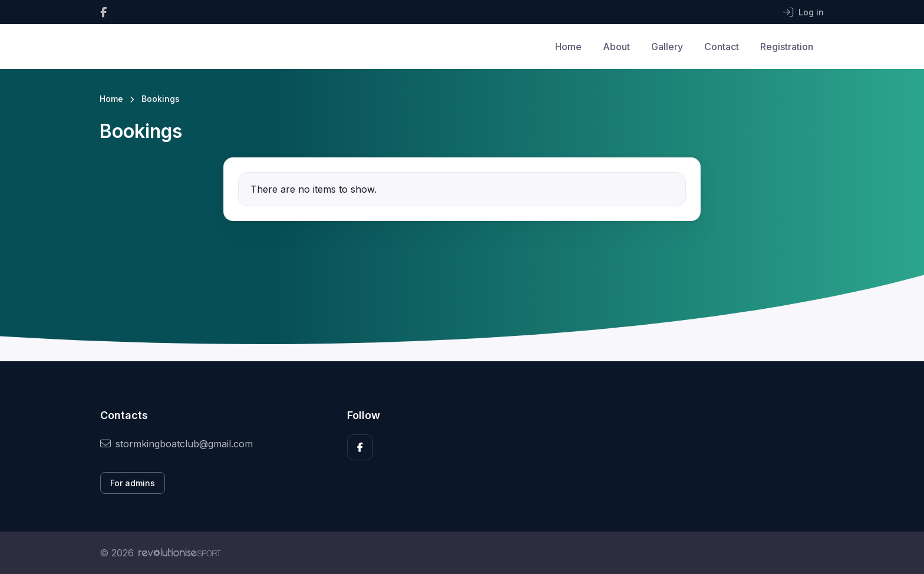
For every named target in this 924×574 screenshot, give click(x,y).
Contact (722, 47)
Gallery (667, 47)
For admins (133, 483)
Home (568, 47)
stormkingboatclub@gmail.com (176, 444)
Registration (787, 47)
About (616, 47)
